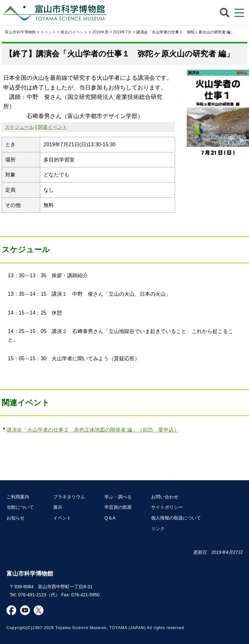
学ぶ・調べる (118, 497)
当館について (20, 507)
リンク (158, 529)
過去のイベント (74, 32)
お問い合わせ (165, 497)
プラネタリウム (69, 497)
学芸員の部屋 (118, 507)
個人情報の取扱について (176, 518)
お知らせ (16, 518)
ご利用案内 (18, 497)
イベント (48, 32)
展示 (58, 507)
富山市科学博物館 (57, 13)
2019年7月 (122, 32)
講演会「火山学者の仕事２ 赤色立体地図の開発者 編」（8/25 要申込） (93, 430)
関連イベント (53, 127)
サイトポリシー (167, 507)
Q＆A (110, 518)
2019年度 (100, 32)
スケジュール (19, 127)
